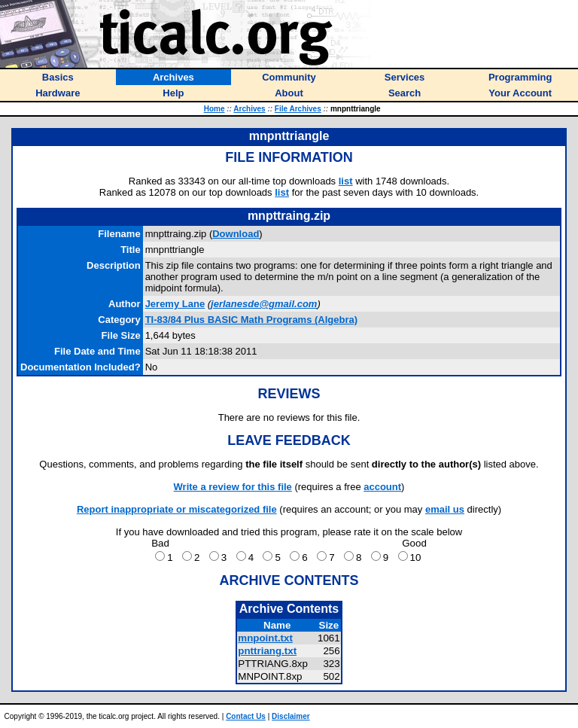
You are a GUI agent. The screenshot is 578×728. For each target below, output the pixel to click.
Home (214, 109)
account (382, 487)
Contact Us (246, 716)
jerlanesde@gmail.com (264, 304)
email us (445, 509)
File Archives (298, 109)
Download (236, 234)
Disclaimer (291, 716)
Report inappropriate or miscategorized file (177, 509)
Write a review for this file (233, 487)
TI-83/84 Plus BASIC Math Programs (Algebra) (251, 320)
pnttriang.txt (267, 651)
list (346, 181)
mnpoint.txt (265, 638)
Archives (249, 109)
